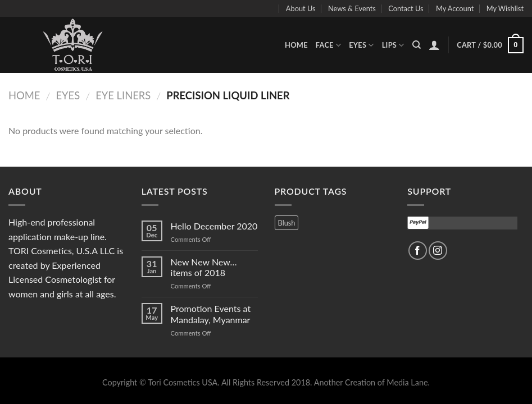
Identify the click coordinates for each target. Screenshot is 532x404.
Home (296, 45)
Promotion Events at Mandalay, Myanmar (211, 314)
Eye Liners (123, 95)
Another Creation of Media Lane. (372, 382)
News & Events (352, 8)
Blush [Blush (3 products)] (287, 223)
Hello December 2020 (214, 226)
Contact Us (406, 8)
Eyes (362, 45)
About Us (301, 8)
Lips (393, 45)
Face (328, 45)
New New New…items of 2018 (204, 267)
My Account (455, 8)
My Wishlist (505, 8)
